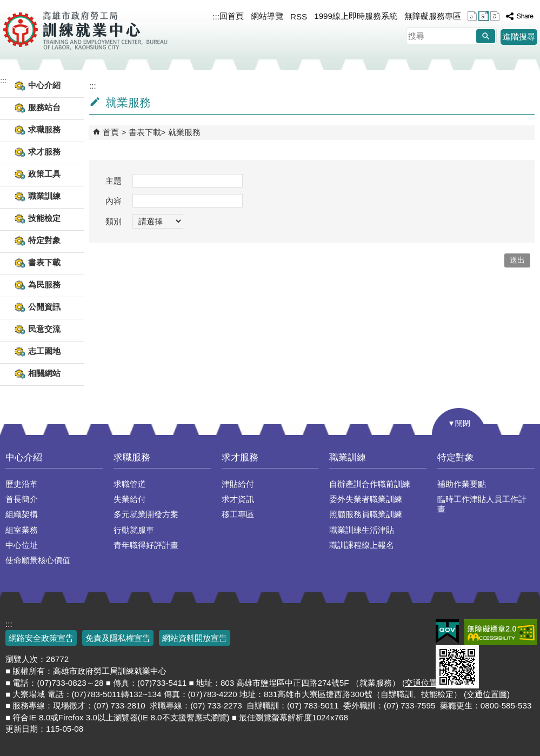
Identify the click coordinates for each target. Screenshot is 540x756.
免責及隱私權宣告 (118, 638)
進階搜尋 (519, 36)
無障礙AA (501, 632)
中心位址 (22, 545)
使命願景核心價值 (38, 560)
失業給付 (130, 499)
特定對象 (456, 457)
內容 (114, 201)
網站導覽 (267, 16)
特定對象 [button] (44, 240)
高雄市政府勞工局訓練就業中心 (85, 30)
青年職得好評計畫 (146, 545)
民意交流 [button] (44, 329)
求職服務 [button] (44, 129)
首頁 (111, 132)
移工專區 (238, 514)
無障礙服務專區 (433, 16)
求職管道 (130, 484)
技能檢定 (44, 218)
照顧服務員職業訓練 (366, 514)
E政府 (447, 631)
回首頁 (232, 16)
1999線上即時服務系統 (356, 16)
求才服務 (240, 457)
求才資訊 (238, 499)
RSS (299, 16)
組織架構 (22, 514)
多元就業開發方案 (146, 514)
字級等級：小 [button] (472, 16)
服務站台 (44, 107)
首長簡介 (22, 499)
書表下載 (145, 132)
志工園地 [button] (44, 351)
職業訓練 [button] (44, 196)
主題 (114, 181)
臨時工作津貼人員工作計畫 (482, 504)
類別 (114, 221)
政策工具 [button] (44, 174)
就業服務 (184, 132)
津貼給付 (238, 484)
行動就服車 (134, 530)
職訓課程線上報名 (362, 545)
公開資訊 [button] (44, 307)
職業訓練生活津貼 (362, 530)
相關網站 (44, 373)
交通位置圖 (425, 683)
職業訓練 (348, 457)
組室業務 (22, 530)
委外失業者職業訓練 (366, 499)
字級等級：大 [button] (495, 16)
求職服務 (132, 457)
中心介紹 (24, 457)
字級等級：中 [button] (484, 16)
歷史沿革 (22, 484)
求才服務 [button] (44, 152)
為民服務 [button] (44, 285)
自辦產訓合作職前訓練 (370, 484)
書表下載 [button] (44, 262)
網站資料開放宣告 (195, 638)
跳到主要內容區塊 (6, 6)
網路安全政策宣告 (41, 638)
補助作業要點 (462, 484)
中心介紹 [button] (44, 85)
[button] (486, 36)
